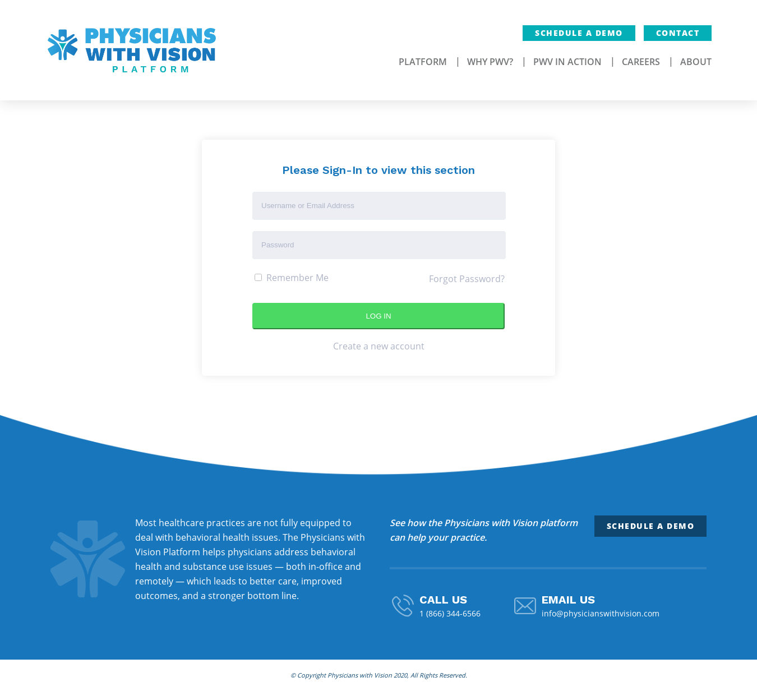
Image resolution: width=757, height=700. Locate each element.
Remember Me (292, 278)
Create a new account (379, 346)
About (696, 62)
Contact (678, 33)
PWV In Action (567, 62)
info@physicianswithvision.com (601, 613)
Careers (641, 62)
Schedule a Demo (579, 33)
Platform (423, 62)
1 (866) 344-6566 (450, 613)
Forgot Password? (467, 279)
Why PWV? (490, 62)
